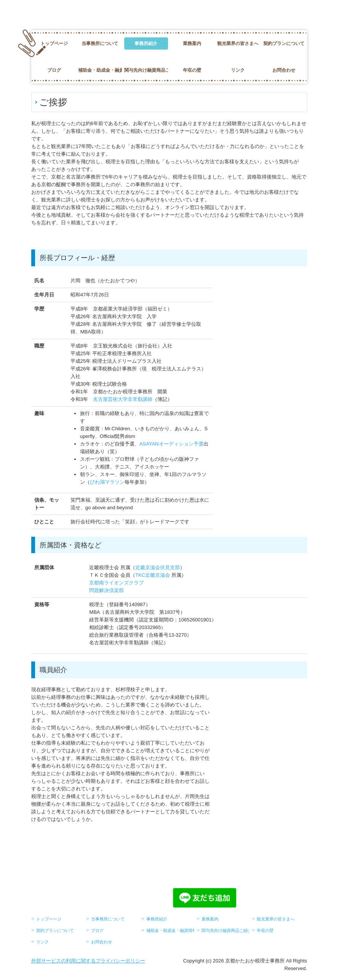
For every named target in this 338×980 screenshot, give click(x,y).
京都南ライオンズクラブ (116, 583)
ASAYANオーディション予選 (171, 444)
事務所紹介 (146, 43)
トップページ (54, 43)
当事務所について (100, 43)
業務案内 (192, 43)
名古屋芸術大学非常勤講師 (123, 399)
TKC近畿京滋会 (153, 575)
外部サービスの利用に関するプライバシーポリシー (88, 961)
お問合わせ (284, 70)
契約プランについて (284, 43)
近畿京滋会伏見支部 (158, 567)
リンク (238, 70)
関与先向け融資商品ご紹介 (146, 70)
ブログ (54, 70)
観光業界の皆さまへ (238, 43)
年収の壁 (192, 70)
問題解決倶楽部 (107, 590)
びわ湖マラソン (107, 482)
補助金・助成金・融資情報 (100, 70)
